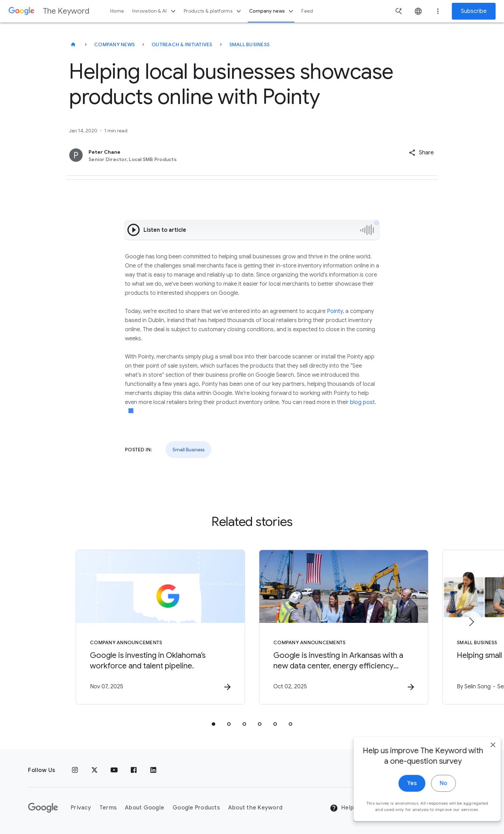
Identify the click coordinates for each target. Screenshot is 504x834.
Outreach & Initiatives (182, 44)
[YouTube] (114, 770)
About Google (145, 808)
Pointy (335, 311)
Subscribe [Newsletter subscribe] (474, 11)
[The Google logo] (43, 808)
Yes (401, 792)
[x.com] (94, 770)
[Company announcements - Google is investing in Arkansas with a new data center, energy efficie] (344, 627)
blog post (362, 402)
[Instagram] (75, 770)
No (433, 792)
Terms (108, 808)
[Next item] (471, 622)
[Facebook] (134, 770)
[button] (421, 153)
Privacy (81, 808)
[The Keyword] (73, 44)
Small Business (250, 44)
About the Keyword (255, 808)
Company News (114, 44)
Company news (272, 11)
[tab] (213, 724)
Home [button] (117, 11)
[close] (482, 753)
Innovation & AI (155, 11)
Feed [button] (307, 11)
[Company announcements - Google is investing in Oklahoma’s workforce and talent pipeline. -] (160, 627)
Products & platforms (213, 11)
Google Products (196, 808)
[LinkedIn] (153, 770)
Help (342, 808)
